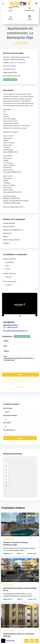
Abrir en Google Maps (10, 80)
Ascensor (6, 117)
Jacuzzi (25, 128)
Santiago (13, 69)
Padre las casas (9, 580)
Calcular (20, 438)
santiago (7, 534)
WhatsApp (21, 387)
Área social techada (9, 119)
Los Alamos (8, 626)
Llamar (21, 381)
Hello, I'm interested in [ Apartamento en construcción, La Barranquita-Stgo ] (21, 363)
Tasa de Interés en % (9, 430)
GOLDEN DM (9, 322)
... (25, 550)
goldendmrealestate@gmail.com (17, 331)
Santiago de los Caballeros (17, 63)
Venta (10, 11)
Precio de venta (8, 408)
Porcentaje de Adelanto (10, 415)
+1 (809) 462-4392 (12, 327)
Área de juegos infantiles (11, 123)
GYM (5, 112)
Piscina (5, 114)
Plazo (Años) (7, 423)
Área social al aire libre (10, 121)
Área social (26, 126)
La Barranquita (12, 66)
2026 (30, 19)
